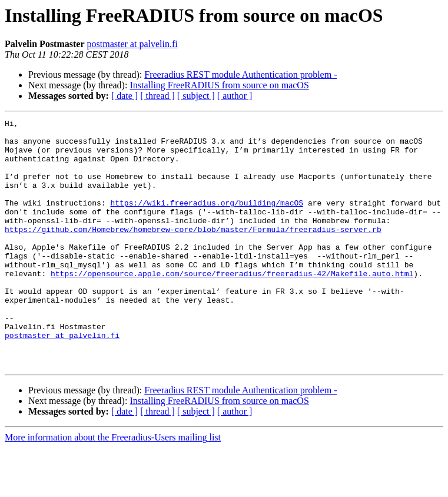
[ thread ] (157, 96)
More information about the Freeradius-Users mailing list (113, 487)
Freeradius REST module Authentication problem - (240, 74)
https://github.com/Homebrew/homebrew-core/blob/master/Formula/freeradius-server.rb (193, 252)
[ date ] (125, 96)
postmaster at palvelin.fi (132, 44)
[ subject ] (196, 96)
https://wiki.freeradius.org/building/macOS (207, 220)
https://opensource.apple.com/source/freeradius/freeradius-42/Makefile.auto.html (232, 305)
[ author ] (235, 96)
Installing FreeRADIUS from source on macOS (219, 85)
